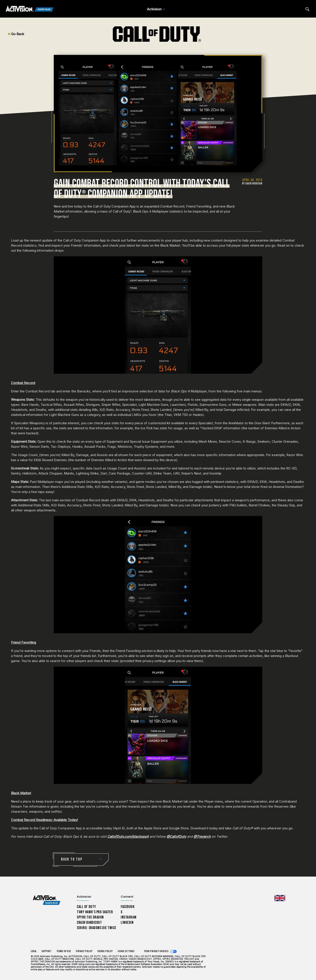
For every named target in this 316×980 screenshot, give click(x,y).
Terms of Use (64, 951)
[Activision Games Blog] (30, 9)
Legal (34, 951)
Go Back (16, 34)
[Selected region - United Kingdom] (280, 898)
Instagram (128, 917)
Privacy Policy (84, 951)
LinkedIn (127, 923)
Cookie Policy (105, 951)
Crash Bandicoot (89, 923)
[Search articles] (307, 9)
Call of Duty (86, 907)
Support (47, 951)
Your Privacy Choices (156, 951)
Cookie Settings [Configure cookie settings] (126, 951)
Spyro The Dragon (90, 917)
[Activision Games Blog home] (47, 900)
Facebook (128, 907)
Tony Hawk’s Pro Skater (95, 912)
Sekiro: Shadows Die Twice (96, 928)
